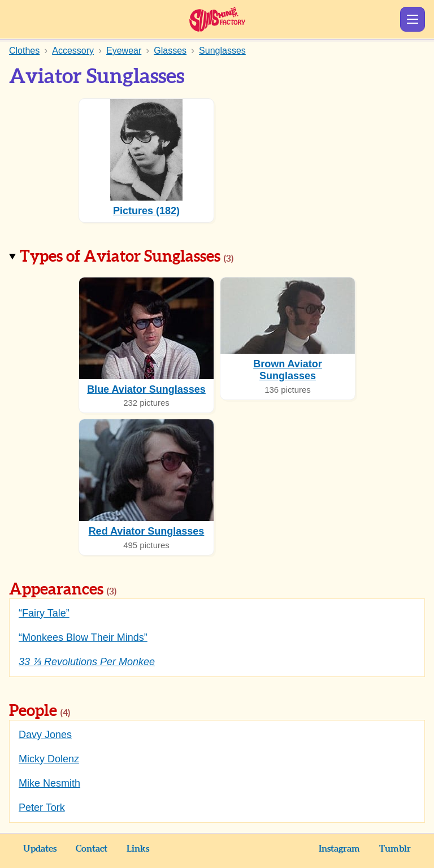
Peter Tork (42, 808)
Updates (40, 849)
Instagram (339, 849)
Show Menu (413, 19)
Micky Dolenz (49, 759)
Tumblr (395, 849)
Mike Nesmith (49, 783)
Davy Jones (45, 735)
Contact (92, 849)
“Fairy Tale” (44, 613)
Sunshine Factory (217, 19)
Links (138, 849)
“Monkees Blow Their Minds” (83, 637)
